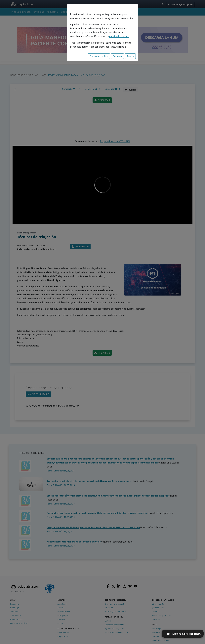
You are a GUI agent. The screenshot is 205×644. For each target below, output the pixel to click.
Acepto (130, 56)
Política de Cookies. (119, 36)
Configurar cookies (99, 56)
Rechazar (117, 56)
